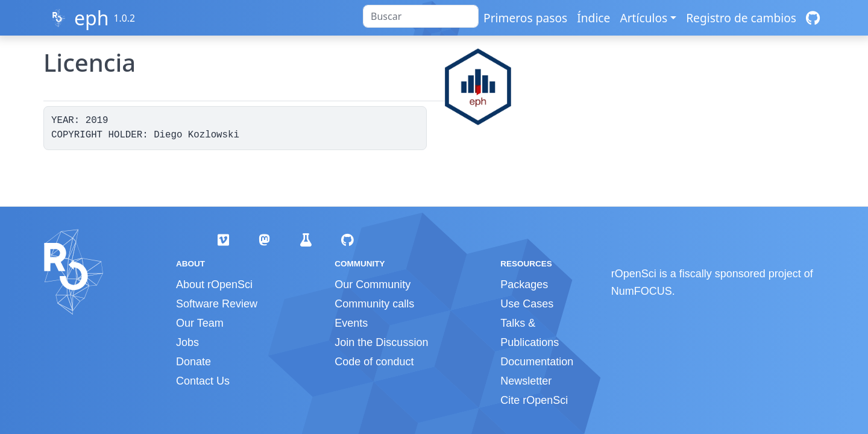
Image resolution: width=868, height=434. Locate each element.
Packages (524, 285)
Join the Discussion (381, 342)
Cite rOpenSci (534, 400)
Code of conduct (374, 362)
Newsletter (526, 381)
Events (351, 323)
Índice (593, 18)
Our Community (373, 285)
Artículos (643, 18)
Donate (193, 362)
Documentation (537, 362)
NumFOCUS (642, 291)
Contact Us (203, 381)
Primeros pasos (525, 18)
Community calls (374, 304)
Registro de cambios (741, 18)
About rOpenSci (214, 285)
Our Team (200, 323)
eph (92, 18)
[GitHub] (813, 18)
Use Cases (527, 304)
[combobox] (421, 16)
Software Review (217, 304)
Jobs (187, 342)
